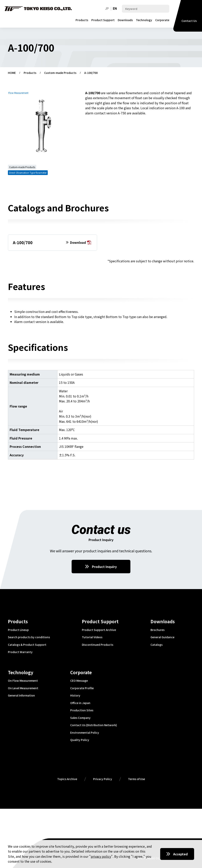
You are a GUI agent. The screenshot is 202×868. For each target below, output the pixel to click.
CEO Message (79, 681)
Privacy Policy (103, 779)
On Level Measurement (23, 688)
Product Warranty (20, 652)
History (75, 696)
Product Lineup (18, 630)
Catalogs (157, 645)
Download (81, 243)
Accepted (180, 854)
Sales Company (80, 718)
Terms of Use (137, 779)
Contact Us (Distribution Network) (94, 725)
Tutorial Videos (92, 637)
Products (82, 20)
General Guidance (162, 637)
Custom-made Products (60, 73)
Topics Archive (67, 779)
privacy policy (101, 856)
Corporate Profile (82, 688)
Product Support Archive (99, 630)
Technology (144, 20)
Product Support (103, 20)
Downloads (125, 20)
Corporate (162, 20)
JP (107, 9)
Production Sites (82, 710)
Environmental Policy (85, 733)
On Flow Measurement (23, 681)
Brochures (158, 630)
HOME (12, 73)
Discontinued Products (98, 645)
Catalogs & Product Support (27, 645)
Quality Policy (80, 740)
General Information (21, 696)
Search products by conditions (29, 637)
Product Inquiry (104, 567)
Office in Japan (80, 703)
